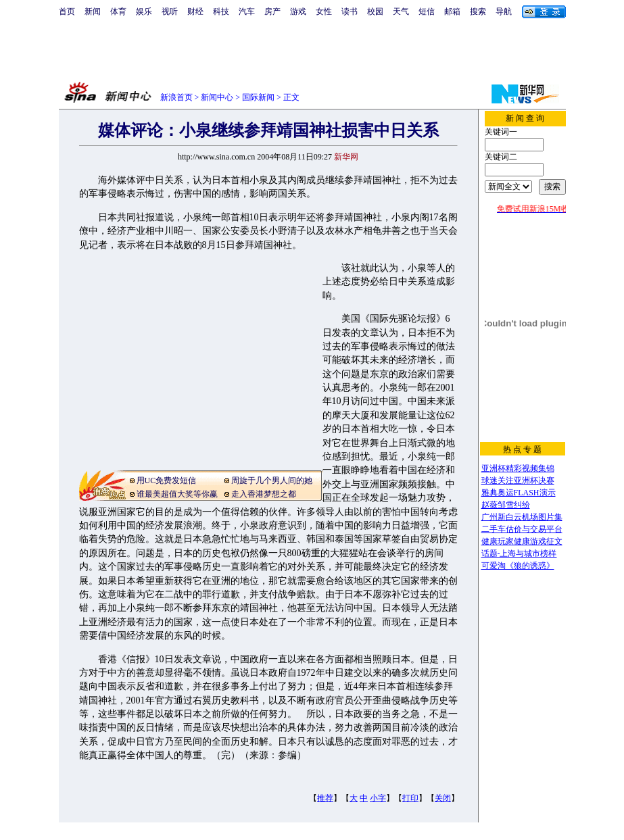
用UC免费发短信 (167, 480)
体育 (118, 11)
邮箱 (452, 11)
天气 (401, 11)
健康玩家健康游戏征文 (522, 541)
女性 (324, 11)
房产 (272, 11)
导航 (504, 11)
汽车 (247, 11)
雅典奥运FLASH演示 (519, 493)
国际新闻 (258, 97)
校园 (375, 11)
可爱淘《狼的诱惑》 (518, 566)
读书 (350, 11)
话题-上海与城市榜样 (519, 553)
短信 (427, 11)
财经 (195, 11)
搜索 (478, 11)
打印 (410, 798)
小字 (378, 798)
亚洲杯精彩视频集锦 (518, 468)
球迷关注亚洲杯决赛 (518, 480)
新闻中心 (217, 97)
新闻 (93, 11)
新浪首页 (176, 97)
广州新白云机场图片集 (522, 517)
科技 (221, 11)
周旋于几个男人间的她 (272, 480)
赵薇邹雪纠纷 (506, 505)
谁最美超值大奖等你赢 (177, 494)
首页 (67, 11)
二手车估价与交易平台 (522, 529)
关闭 (443, 798)
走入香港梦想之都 (264, 494)
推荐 (325, 798)
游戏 (298, 11)
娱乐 (144, 11)
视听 (170, 11)
